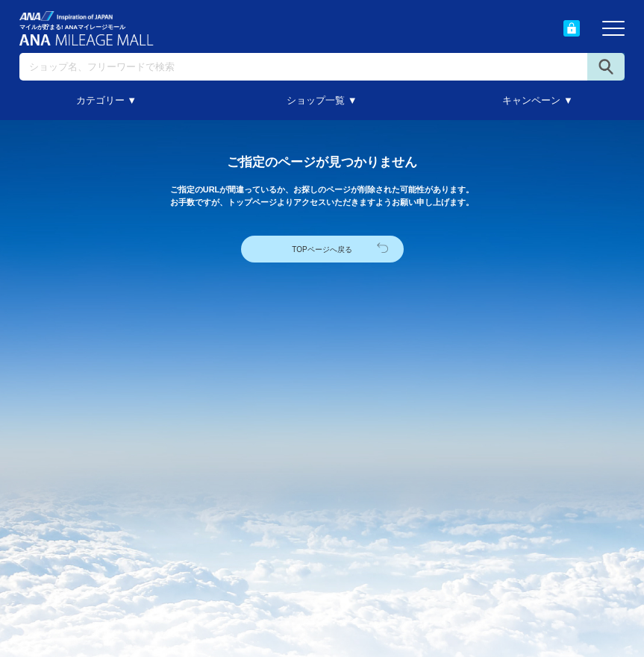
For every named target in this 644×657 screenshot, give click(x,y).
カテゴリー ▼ (106, 100)
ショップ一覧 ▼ (322, 100)
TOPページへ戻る (322, 249)
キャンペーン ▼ (537, 100)
